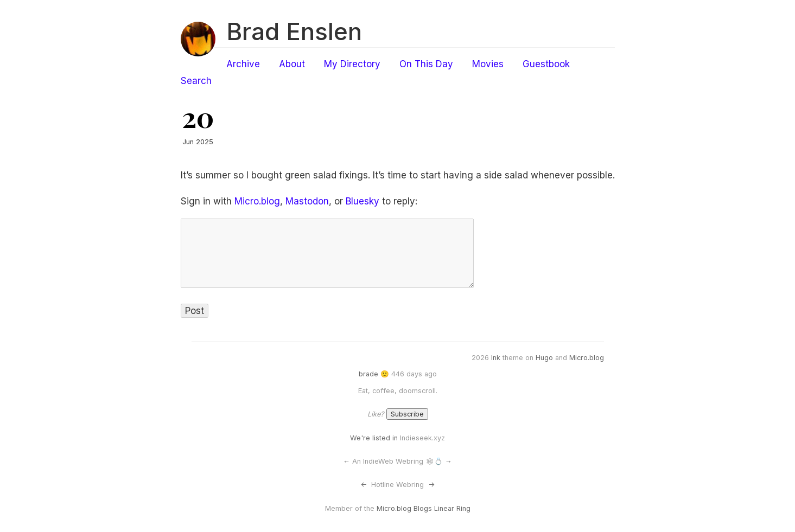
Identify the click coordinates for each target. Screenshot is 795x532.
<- (364, 485)
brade (368, 374)
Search (196, 81)
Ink (496, 358)
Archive (243, 64)
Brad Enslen (294, 31)
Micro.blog (257, 201)
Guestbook (546, 64)
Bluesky (362, 201)
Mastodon (307, 201)
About (292, 64)
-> (431, 485)
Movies (488, 64)
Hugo (544, 358)
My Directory (352, 64)
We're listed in (374, 438)
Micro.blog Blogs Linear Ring (424, 508)
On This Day (426, 64)
